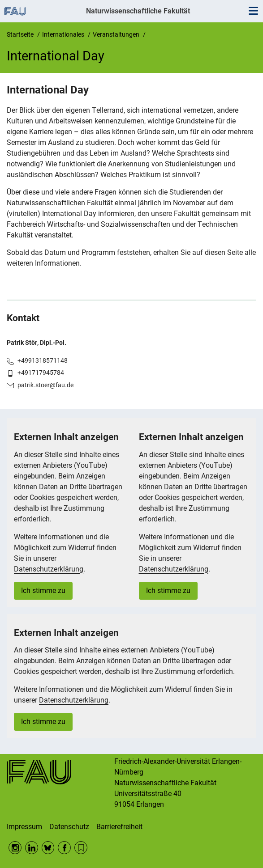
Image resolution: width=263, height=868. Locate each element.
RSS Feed (81, 848)
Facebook (64, 848)
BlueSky (48, 848)
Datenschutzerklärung (49, 569)
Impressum (24, 827)
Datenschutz (69, 827)
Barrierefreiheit (119, 827)
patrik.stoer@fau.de (45, 385)
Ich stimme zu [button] (43, 591)
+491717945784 (41, 373)
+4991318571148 (43, 360)
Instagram (15, 848)
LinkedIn (32, 848)
